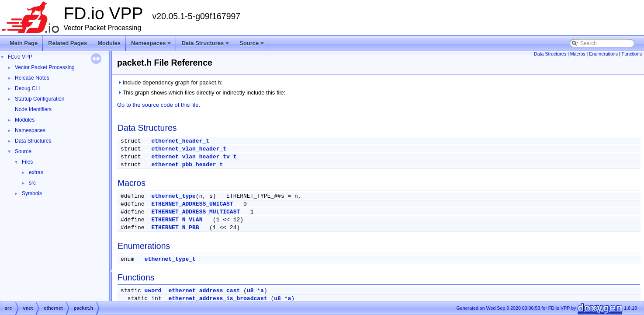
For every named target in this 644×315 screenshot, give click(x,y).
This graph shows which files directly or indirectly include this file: (201, 93)
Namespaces (152, 45)
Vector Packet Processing (45, 67)
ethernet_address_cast (204, 291)
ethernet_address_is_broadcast (218, 299)
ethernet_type (173, 196)
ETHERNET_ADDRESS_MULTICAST (196, 212)
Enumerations (603, 54)
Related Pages (68, 43)
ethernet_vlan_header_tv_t (194, 157)
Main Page (24, 43)
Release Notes (32, 78)
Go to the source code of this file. (159, 105)
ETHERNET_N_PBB (175, 228)
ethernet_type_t (170, 259)
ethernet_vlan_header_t (189, 149)
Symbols (32, 193)
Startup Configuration (40, 99)
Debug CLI (27, 88)
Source (252, 45)
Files (27, 162)
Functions (632, 54)
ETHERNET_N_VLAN (177, 220)
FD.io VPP (20, 57)
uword (153, 291)
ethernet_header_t (180, 141)
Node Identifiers (33, 109)
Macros (578, 54)
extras (36, 172)
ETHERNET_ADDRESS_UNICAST (192, 204)
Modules (109, 43)
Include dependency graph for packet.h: (170, 82)
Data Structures (206, 45)
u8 (250, 291)
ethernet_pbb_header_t (187, 165)
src (32, 183)
